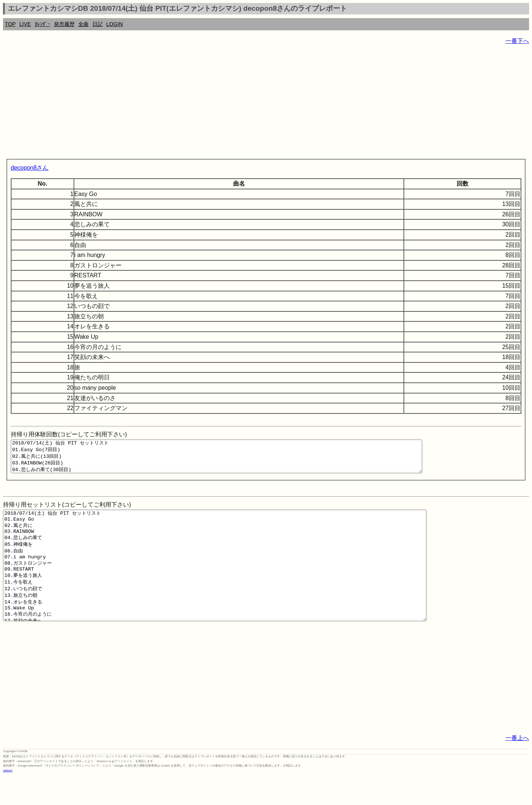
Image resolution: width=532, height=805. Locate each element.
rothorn (8, 799)
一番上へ (517, 767)
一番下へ (517, 41)
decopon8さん (30, 168)
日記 (98, 24)
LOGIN (115, 24)
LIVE (25, 24)
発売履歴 (64, 24)
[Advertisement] (225, 104)
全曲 (83, 24)
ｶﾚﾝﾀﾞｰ (42, 24)
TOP (10, 24)
